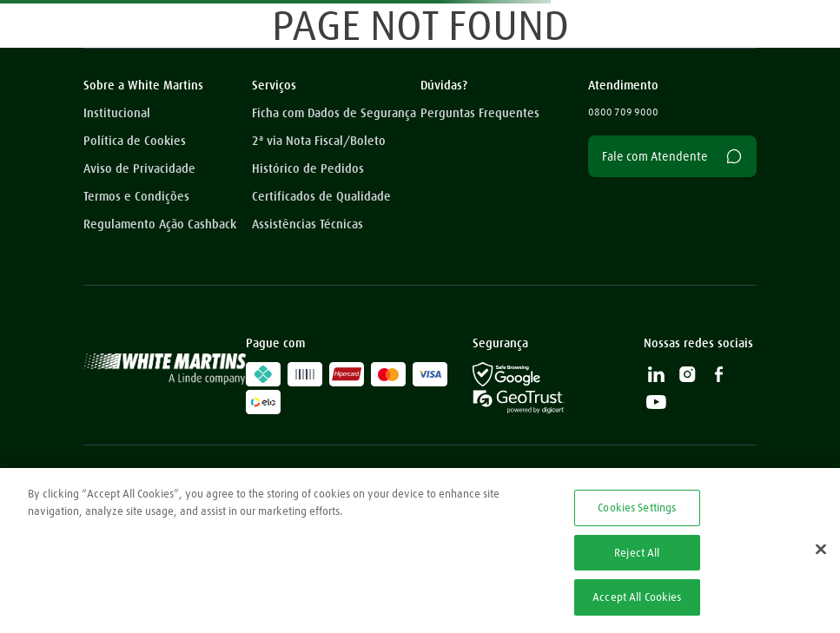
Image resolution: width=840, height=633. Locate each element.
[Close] (821, 550)
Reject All (637, 552)
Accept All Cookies (637, 597)
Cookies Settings (637, 507)
